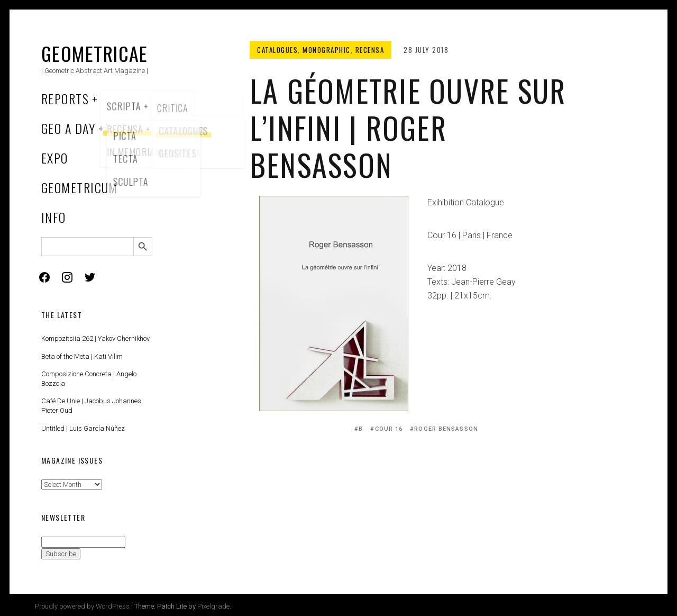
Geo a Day (68, 128)
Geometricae (95, 53)
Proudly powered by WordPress (82, 606)
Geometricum (80, 187)
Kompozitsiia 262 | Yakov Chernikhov (95, 338)
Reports (65, 98)
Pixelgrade (213, 606)
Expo (55, 158)
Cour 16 (389, 429)
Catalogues (277, 50)
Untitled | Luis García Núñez (83, 428)
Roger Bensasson (446, 429)
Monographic (327, 50)
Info (54, 217)
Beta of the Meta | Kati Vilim (82, 356)
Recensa (370, 50)
